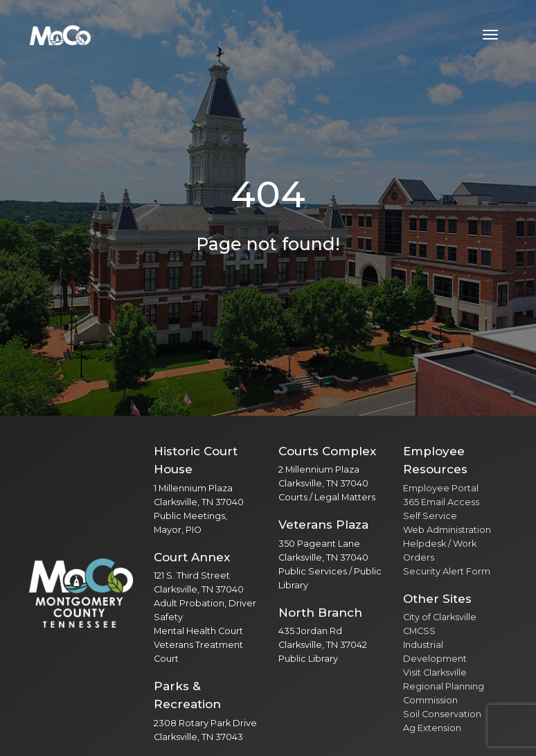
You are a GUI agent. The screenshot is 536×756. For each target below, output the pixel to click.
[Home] (60, 35)
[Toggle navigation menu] (490, 35)
